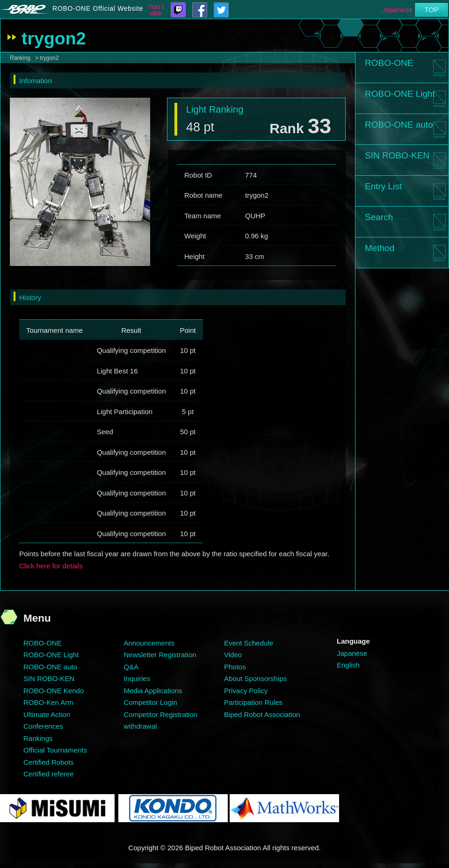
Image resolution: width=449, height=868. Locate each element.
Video (233, 655)
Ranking (20, 58)
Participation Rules (253, 702)
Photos (235, 667)
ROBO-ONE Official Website (98, 8)
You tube (156, 10)
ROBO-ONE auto (399, 125)
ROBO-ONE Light (400, 94)
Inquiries (137, 678)
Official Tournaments (55, 750)
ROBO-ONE (389, 63)
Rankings (38, 738)
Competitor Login (151, 702)
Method (380, 248)
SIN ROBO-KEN (397, 155)
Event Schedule (249, 643)
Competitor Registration (161, 714)
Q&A (131, 667)
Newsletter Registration (160, 655)
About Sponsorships (255, 678)
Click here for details (51, 566)
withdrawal (141, 726)
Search (379, 217)
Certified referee (49, 774)
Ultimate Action (47, 714)
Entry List (383, 186)
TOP (431, 10)
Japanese (397, 10)
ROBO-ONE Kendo (54, 691)
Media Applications (153, 691)
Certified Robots (49, 762)
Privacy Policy (246, 691)
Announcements (149, 643)
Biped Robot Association (262, 714)
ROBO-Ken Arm (48, 702)
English (348, 665)
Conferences (43, 726)
